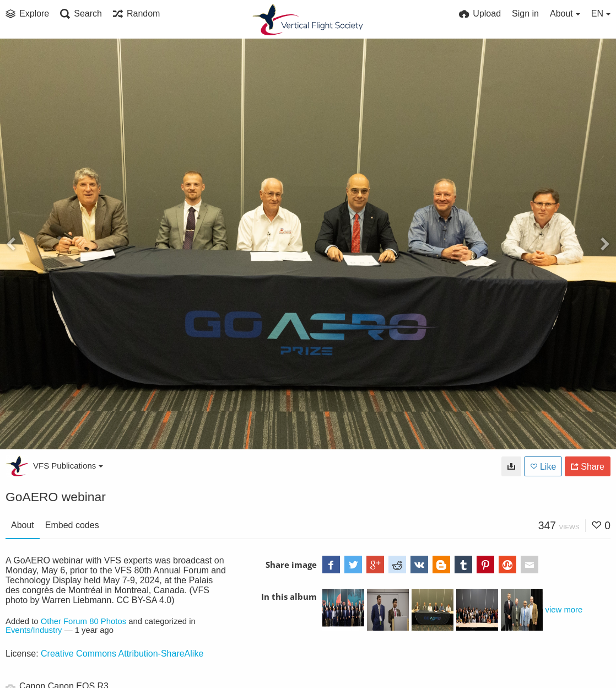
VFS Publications (68, 466)
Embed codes (72, 525)
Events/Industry (34, 630)
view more (564, 610)
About (23, 525)
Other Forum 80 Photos (83, 621)
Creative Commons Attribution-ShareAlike (122, 654)
